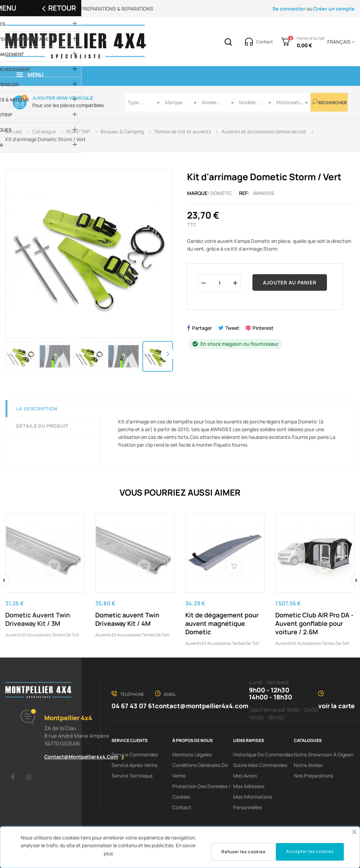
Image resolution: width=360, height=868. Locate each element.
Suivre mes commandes (260, 765)
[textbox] (143, 102)
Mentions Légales (192, 754)
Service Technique (132, 776)
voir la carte (336, 706)
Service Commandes (135, 754)
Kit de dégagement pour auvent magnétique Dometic (222, 623)
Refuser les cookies (243, 852)
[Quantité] (219, 283)
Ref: (244, 193)
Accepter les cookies (310, 851)
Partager (202, 328)
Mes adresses (249, 786)
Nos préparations (313, 776)
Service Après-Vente (134, 765)
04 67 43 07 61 (133, 706)
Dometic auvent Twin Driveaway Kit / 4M (127, 619)
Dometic (221, 193)
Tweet (232, 328)
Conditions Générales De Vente (200, 770)
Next (168, 354)
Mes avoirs (245, 776)
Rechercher (329, 102)
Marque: (198, 193)
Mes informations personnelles (253, 802)
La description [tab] (37, 409)
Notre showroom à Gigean (324, 754)
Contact (182, 807)
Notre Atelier (308, 765)
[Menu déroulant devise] (340, 42)
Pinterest (263, 328)
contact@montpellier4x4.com (81, 757)
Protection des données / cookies (201, 791)
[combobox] (143, 102)
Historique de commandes (263, 754)
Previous (11, 354)
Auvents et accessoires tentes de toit (42, 635)
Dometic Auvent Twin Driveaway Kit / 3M (38, 619)
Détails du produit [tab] (42, 426)
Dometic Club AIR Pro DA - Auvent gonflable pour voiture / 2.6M (314, 623)
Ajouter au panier (290, 282)
